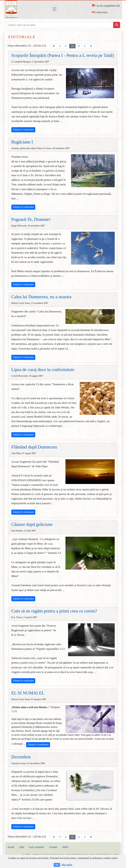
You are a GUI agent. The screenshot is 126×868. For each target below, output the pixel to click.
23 (79, 46)
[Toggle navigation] (54, 9)
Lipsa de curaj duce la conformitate (43, 370)
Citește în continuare (23, 130)
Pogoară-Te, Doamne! (31, 219)
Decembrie (21, 757)
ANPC (66, 847)
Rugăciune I (22, 142)
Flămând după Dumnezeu (34, 447)
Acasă (11, 847)
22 (72, 46)
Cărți (21, 847)
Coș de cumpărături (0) (106, 6)
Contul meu (100, 12)
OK (57, 865)
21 (66, 46)
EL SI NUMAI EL (28, 693)
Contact (53, 847)
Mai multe (67, 865)
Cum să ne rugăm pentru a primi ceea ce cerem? (54, 611)
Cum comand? (37, 847)
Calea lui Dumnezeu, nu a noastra (41, 297)
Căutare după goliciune (32, 524)
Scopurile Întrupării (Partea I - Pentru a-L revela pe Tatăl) (63, 55)
